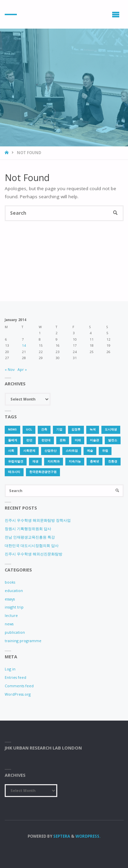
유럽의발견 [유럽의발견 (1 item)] (16, 461)
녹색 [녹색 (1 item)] (93, 429)
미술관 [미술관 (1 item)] (94, 440)
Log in (10, 669)
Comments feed (19, 686)
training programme (23, 641)
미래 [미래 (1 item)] (78, 440)
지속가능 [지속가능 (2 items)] (75, 461)
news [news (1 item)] (12, 429)
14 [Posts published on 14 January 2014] (24, 345)
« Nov (10, 369)
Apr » (22, 369)
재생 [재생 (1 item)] (35, 461)
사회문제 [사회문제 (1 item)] (29, 451)
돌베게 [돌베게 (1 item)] (13, 440)
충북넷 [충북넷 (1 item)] (94, 461)
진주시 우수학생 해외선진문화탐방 (34, 554)
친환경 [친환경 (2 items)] (113, 461)
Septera (61, 836)
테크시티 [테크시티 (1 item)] (14, 472)
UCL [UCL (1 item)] (29, 429)
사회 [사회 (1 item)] (11, 451)
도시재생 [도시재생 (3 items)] (111, 429)
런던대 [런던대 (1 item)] (46, 440)
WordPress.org (18, 694)
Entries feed (15, 677)
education (14, 591)
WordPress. (88, 836)
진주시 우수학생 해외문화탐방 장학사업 (38, 520)
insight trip (14, 607)
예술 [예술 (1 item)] (90, 451)
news (9, 624)
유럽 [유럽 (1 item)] (105, 451)
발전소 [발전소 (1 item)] (113, 440)
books (10, 582)
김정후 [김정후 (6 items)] (76, 429)
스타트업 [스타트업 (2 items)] (72, 451)
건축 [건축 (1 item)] (44, 429)
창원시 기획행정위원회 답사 (28, 529)
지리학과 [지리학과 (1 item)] (54, 461)
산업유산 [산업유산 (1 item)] (51, 451)
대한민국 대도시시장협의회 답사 (32, 545)
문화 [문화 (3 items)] (63, 440)
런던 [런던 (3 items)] (29, 440)
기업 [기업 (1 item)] (59, 429)
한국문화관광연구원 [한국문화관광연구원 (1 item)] (43, 472)
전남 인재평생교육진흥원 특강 (30, 537)
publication (15, 632)
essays (10, 599)
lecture (11, 615)
